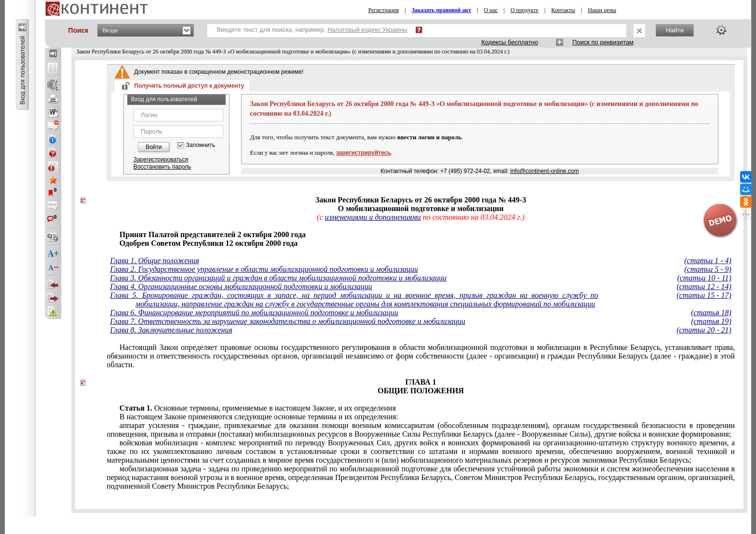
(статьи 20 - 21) (704, 330)
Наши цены (602, 10)
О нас (491, 10)
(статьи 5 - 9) (708, 269)
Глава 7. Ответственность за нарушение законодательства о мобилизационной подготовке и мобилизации (288, 321)
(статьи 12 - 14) (704, 287)
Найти (675, 30)
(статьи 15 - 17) (704, 295)
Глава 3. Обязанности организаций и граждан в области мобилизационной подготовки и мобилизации (278, 278)
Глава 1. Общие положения (155, 260)
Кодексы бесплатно (510, 42)
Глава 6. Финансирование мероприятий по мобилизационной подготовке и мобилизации (254, 313)
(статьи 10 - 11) (704, 278)
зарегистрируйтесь (364, 153)
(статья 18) (711, 313)
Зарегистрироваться (161, 160)
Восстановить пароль (162, 167)
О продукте (525, 10)
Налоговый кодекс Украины (367, 30)
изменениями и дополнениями (373, 217)
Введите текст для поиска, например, (312, 30)
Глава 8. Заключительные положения (171, 330)
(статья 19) (711, 321)
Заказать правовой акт (442, 10)
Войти (154, 147)
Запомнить (201, 145)
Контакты (563, 10)
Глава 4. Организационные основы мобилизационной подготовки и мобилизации (241, 287)
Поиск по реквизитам (603, 42)
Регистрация (384, 10)
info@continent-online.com (544, 171)
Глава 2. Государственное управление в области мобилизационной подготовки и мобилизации (264, 269)
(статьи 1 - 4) (708, 260)
